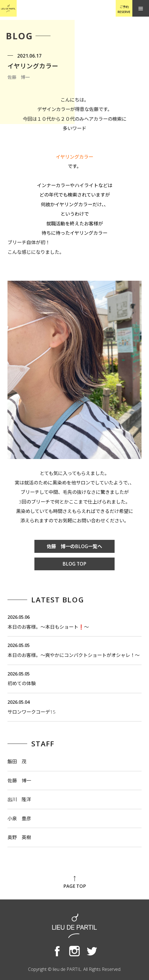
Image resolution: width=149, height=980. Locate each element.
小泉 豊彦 (19, 818)
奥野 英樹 (19, 837)
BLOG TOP (74, 564)
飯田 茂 (17, 761)
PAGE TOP (75, 882)
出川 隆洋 (19, 799)
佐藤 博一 (19, 781)
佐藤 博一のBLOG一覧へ (74, 546)
